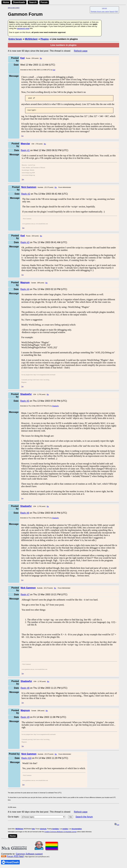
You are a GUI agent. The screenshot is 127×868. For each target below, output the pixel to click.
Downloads (19, 2)
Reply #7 (25, 595)
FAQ (116, 12)
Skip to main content (14, 8)
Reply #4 (25, 290)
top (117, 826)
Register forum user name (100, 12)
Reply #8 (25, 689)
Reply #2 (26, 195)
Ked (54, 70)
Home (6, 2)
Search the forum (84, 818)
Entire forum (15, 39)
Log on (104, 8)
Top (22, 137)
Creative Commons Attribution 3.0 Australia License (60, 833)
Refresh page (81, 51)
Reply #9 (25, 718)
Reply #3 (25, 243)
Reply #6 (25, 514)
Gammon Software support (29, 855)
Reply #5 (25, 402)
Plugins (45, 39)
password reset (23, 28)
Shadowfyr (55, 407)
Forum (44, 2)
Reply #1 (25, 151)
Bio (41, 58)
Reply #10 (26, 759)
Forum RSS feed (15, 857)
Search (33, 2)
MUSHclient (31, 39)
